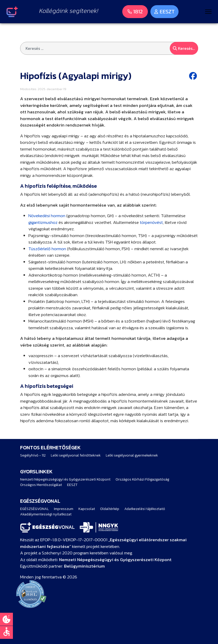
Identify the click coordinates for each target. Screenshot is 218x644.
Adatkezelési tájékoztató (145, 509)
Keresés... (184, 48)
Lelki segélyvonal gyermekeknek (132, 455)
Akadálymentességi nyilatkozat (46, 514)
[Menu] (208, 12)
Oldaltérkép (110, 509)
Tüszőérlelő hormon (47, 249)
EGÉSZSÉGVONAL (34, 509)
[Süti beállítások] (6, 619)
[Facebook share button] (194, 76)
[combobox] (109, 48)
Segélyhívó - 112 (33, 455)
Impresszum (64, 509)
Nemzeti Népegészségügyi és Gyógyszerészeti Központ (65, 479)
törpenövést (151, 222)
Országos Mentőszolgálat (41, 485)
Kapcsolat (87, 509)
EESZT (72, 485)
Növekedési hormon (47, 216)
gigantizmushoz (43, 222)
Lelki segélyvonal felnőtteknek (76, 455)
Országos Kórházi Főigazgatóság (142, 479)
